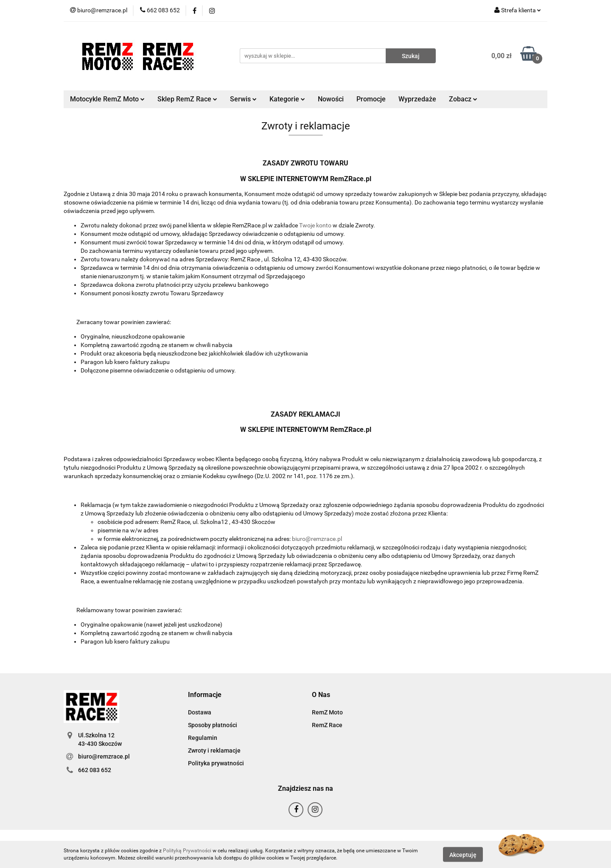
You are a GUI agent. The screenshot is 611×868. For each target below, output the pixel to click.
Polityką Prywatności (187, 851)
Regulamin (203, 738)
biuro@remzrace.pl (317, 539)
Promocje (371, 99)
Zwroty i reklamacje (214, 750)
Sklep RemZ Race (187, 99)
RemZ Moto (327, 712)
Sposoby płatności (213, 725)
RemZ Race (327, 725)
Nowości (331, 99)
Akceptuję (463, 854)
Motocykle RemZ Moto (107, 99)
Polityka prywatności (216, 763)
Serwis (243, 99)
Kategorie (287, 99)
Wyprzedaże (417, 99)
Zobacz (463, 99)
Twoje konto (315, 225)
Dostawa (200, 712)
